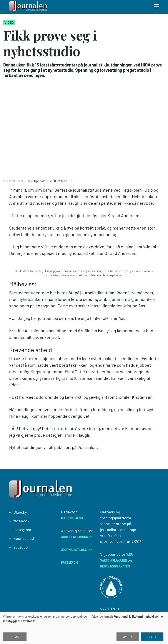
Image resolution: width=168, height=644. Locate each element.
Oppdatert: (42, 181)
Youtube (21, 547)
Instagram (22, 530)
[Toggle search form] (156, 7)
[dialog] (84, 628)
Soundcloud (24, 538)
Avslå (128, 637)
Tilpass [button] (15, 637)
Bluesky (20, 512)
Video (9, 22)
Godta (152, 637)
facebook (21, 521)
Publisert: (10, 181)
